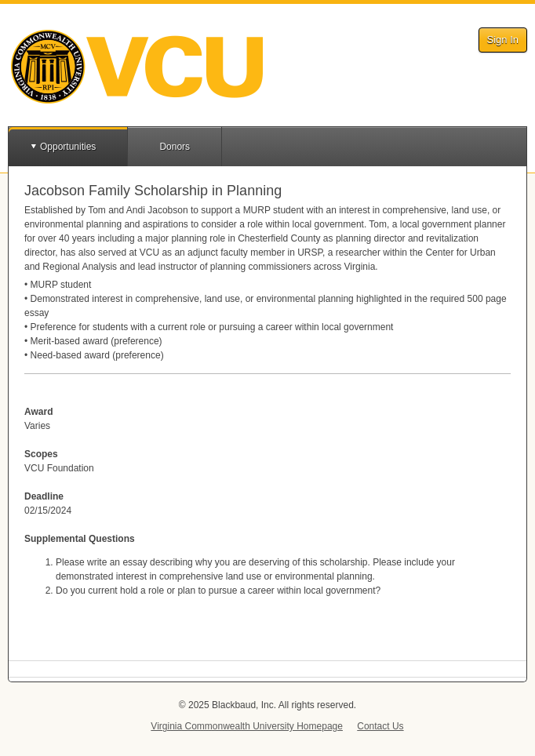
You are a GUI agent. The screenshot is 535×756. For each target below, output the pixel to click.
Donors (175, 147)
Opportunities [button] (68, 147)
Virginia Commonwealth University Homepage (247, 726)
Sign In (503, 40)
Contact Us (380, 726)
